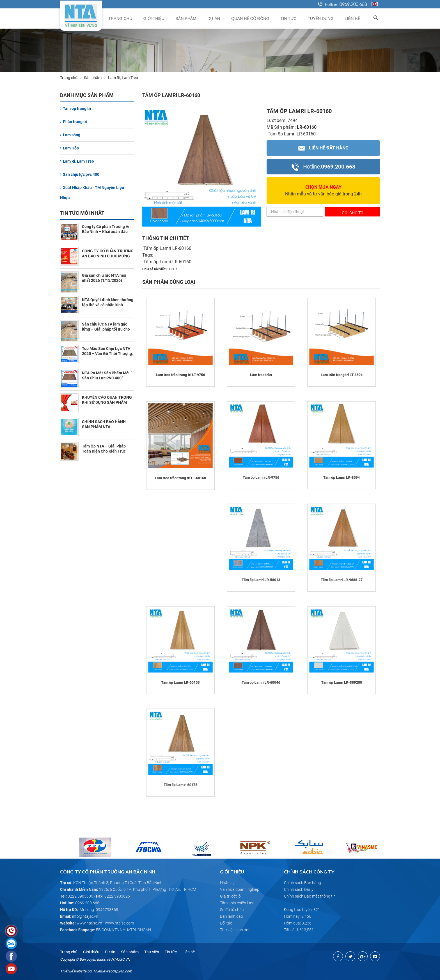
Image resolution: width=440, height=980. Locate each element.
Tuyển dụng (323, 19)
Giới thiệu (164, 19)
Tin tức (293, 19)
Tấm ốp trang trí (76, 109)
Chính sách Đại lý (299, 889)
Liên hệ (354, 19)
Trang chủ (132, 19)
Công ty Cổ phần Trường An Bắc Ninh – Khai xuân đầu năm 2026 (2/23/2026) (106, 232)
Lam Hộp (69, 148)
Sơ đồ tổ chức (232, 910)
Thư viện (152, 952)
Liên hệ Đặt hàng (323, 148)
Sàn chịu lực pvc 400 (80, 174)
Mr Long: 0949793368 (99, 910)
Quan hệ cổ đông (256, 19)
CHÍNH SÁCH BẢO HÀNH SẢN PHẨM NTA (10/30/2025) (104, 427)
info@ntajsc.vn (85, 916)
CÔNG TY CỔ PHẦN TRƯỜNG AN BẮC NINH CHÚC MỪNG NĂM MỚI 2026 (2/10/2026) (108, 256)
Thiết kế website (73, 971)
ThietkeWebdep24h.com (112, 971)
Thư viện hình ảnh (235, 930)
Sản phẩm (194, 19)
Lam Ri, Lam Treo (77, 161)
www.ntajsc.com (119, 923)
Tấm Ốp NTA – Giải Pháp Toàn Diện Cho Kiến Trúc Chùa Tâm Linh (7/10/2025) (106, 451)
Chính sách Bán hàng (302, 883)
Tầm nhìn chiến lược (237, 903)
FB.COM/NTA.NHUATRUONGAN (123, 930)
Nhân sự (227, 883)
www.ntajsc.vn (89, 923)
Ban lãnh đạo (232, 916)
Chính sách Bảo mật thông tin (310, 896)
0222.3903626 (117, 896)
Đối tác (226, 923)
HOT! (173, 269)
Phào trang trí (74, 122)
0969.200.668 (353, 4)
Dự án (221, 19)
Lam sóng (70, 135)
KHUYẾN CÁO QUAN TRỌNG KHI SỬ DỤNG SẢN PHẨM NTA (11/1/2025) (107, 402)
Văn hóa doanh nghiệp (240, 889)
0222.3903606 (80, 896)
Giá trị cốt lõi (231, 896)
